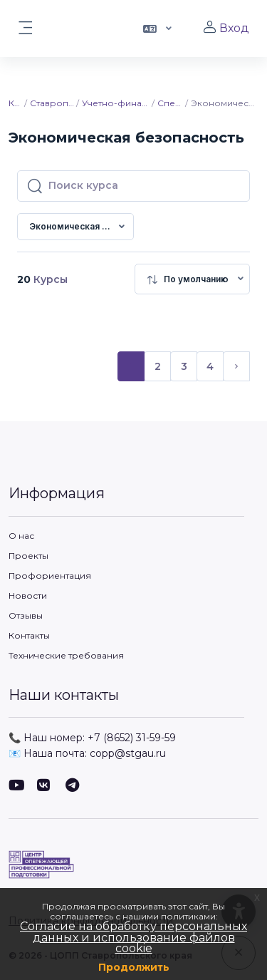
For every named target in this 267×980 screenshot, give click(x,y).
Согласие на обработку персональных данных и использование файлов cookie (133, 937)
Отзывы (26, 615)
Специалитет (171, 103)
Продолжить (134, 967)
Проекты (28, 556)
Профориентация (50, 576)
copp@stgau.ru (128, 753)
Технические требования (66, 655)
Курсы (16, 103)
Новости (28, 595)
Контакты (29, 635)
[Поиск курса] (145, 186)
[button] (156, 29)
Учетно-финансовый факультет (116, 103)
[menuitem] (192, 279)
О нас (21, 536)
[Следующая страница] (236, 366)
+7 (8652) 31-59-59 (132, 738)
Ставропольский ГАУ (52, 103)
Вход (226, 28)
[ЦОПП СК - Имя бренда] (133, 865)
